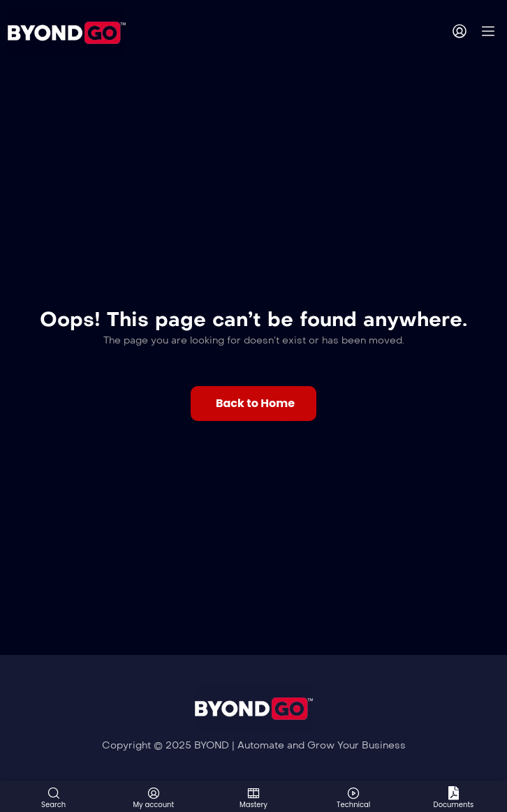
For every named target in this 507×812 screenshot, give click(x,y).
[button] (253, 404)
